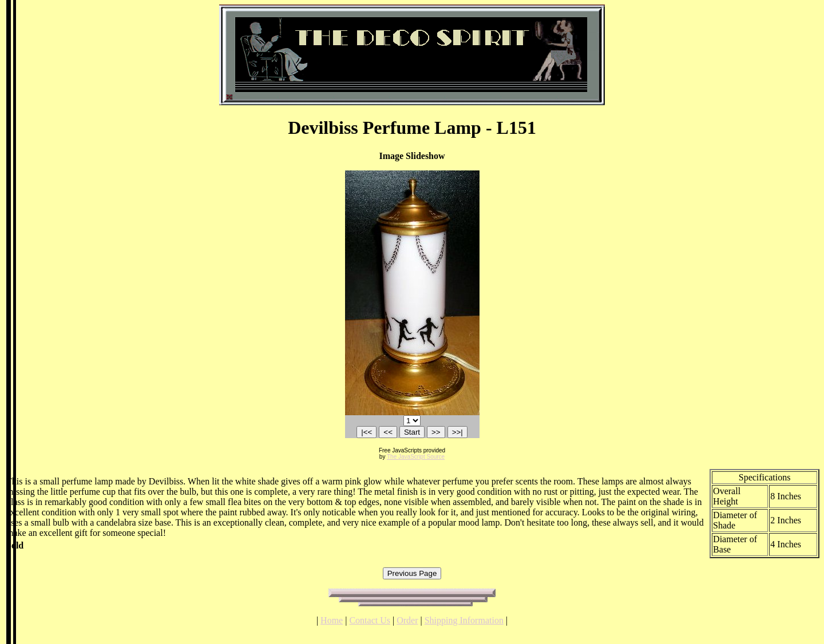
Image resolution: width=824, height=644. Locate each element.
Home (332, 620)
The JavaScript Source (416, 457)
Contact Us (370, 620)
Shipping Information (464, 620)
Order (407, 620)
